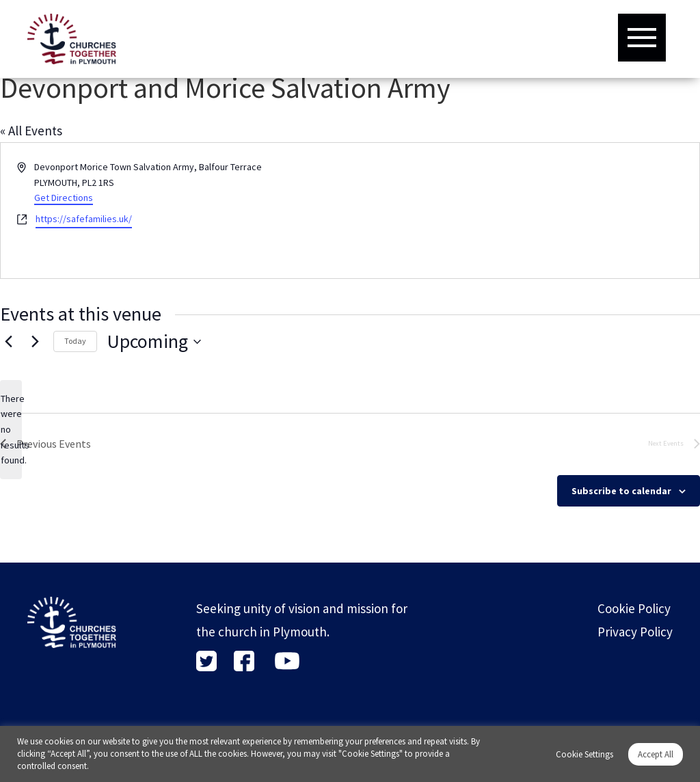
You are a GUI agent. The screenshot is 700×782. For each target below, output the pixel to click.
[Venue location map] (524, 211)
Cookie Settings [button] (584, 754)
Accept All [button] (656, 754)
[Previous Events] (8, 342)
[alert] (11, 430)
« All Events (31, 131)
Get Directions (64, 198)
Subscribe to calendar (621, 491)
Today (75, 341)
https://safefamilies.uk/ (84, 219)
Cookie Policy (634, 608)
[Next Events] (35, 342)
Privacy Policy (635, 632)
